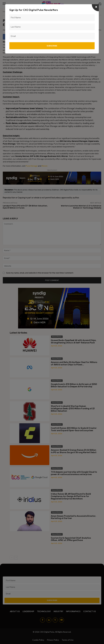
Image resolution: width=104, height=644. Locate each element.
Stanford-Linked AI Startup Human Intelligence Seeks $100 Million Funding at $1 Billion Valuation (73, 409)
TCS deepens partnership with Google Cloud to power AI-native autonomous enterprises (74, 473)
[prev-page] (12, 558)
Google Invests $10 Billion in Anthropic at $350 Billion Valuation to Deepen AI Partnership (74, 385)
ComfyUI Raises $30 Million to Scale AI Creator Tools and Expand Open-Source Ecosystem (74, 429)
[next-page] (16, 558)
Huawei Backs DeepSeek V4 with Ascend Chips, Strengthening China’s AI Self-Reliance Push (74, 342)
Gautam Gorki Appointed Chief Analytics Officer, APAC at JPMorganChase (71, 539)
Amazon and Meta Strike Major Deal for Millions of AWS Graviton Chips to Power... (74, 363)
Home (5, 12)
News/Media (14, 12)
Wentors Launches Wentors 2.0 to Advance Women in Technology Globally (81, 207)
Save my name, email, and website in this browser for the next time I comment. (40, 273)
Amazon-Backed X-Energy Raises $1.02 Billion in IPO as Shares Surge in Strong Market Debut (74, 451)
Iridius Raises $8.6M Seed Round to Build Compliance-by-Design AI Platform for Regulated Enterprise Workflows (71, 496)
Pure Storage (32, 166)
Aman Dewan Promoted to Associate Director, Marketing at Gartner (73, 517)
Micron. (45, 166)
